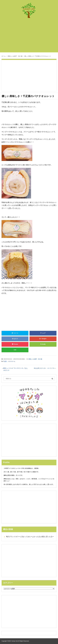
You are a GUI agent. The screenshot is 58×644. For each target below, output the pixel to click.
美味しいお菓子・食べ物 (35, 359)
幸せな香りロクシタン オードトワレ (44, 368)
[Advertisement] (31, 36)
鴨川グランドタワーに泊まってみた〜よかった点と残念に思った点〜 (30, 537)
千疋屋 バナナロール (9, 361)
